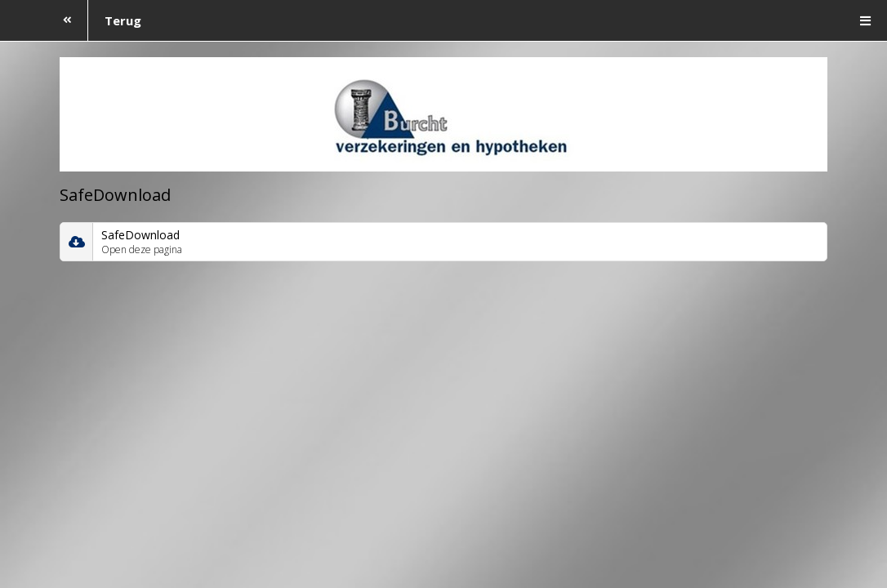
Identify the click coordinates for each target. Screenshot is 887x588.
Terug (94, 20)
